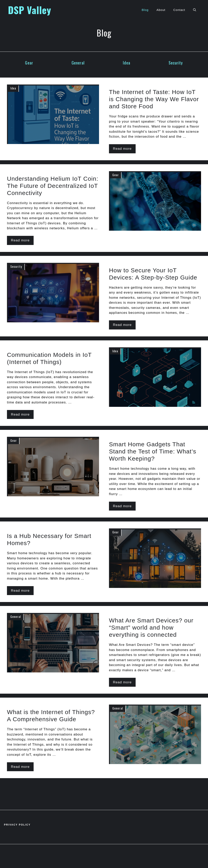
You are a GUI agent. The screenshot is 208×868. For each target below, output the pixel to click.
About (161, 10)
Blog (145, 10)
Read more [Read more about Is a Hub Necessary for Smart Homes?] (20, 591)
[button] (195, 10)
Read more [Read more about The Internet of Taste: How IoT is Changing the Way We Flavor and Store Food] (122, 149)
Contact (179, 10)
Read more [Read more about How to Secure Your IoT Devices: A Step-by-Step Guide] (122, 325)
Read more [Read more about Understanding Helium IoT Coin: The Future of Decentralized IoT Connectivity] (20, 240)
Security (176, 63)
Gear (29, 63)
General (78, 63)
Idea (126, 63)
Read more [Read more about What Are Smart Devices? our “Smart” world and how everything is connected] (122, 682)
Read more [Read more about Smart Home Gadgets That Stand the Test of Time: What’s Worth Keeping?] (122, 506)
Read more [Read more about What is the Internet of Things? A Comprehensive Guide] (20, 767)
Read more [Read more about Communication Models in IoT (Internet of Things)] (20, 414)
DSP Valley (30, 10)
